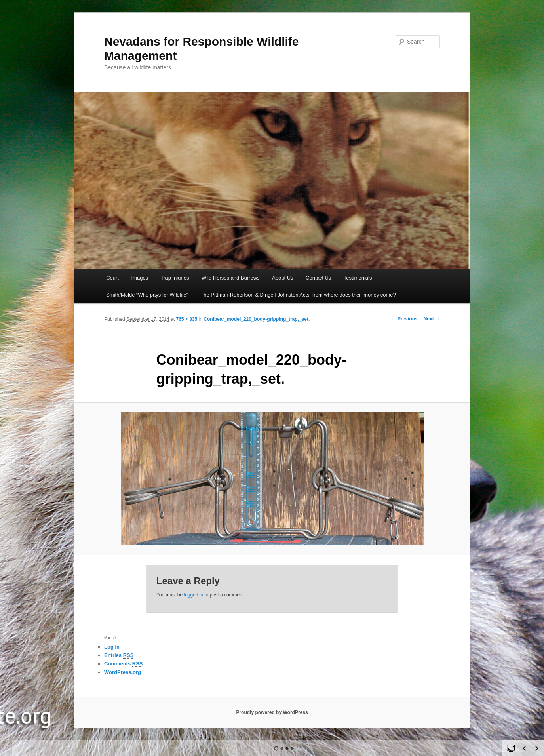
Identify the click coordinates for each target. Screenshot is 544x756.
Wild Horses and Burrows (231, 278)
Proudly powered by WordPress (272, 712)
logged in (193, 595)
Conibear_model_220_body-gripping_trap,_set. (257, 319)
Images (140, 278)
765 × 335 (186, 319)
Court (112, 278)
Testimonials (358, 278)
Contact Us (318, 278)
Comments (124, 664)
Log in (112, 647)
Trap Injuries (175, 278)
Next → (432, 319)
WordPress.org (123, 672)
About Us (282, 278)
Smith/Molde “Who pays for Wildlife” (147, 295)
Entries (119, 655)
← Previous (405, 319)
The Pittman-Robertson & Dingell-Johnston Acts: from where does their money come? (298, 295)
